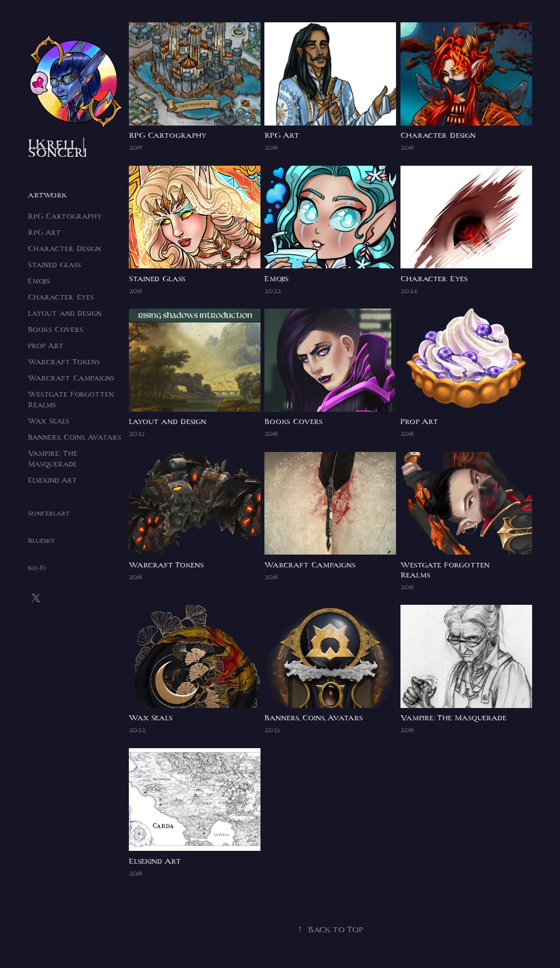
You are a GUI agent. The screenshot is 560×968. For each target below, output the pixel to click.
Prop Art (46, 346)
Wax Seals (49, 421)
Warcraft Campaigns (71, 378)
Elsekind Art (52, 480)
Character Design (64, 249)
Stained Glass (54, 265)
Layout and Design (65, 313)
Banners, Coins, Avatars (74, 437)
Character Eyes (61, 297)
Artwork (47, 195)
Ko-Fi (37, 568)
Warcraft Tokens (64, 362)
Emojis (39, 281)
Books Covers (55, 329)
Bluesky (42, 541)
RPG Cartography (65, 216)
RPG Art (44, 232)
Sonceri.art (49, 513)
